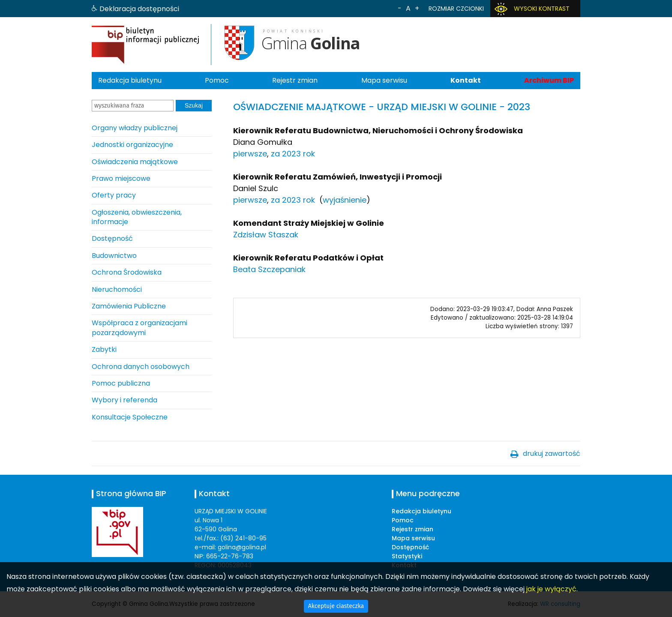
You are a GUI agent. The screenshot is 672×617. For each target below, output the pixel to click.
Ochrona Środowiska (127, 272)
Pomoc (217, 80)
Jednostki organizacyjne (132, 145)
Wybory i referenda (124, 400)
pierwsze (250, 154)
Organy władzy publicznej (135, 128)
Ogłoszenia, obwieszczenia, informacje (137, 217)
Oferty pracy (114, 195)
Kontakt (466, 80)
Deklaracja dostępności (139, 9)
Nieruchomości (117, 289)
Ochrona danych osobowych (141, 367)
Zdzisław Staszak (266, 235)
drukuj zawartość (552, 454)
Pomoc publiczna (121, 383)
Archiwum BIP (549, 80)
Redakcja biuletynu (130, 80)
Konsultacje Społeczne (130, 417)
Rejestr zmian (295, 80)
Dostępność (112, 238)
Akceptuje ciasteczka (336, 606)
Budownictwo (114, 256)
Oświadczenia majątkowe (135, 162)
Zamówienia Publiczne (129, 306)
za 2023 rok (293, 154)
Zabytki (104, 349)
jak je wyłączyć (551, 589)
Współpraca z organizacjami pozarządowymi (139, 328)
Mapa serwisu (384, 80)
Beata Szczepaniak (269, 269)
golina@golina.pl (242, 547)
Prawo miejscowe (121, 178)
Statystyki (407, 556)
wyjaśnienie (345, 200)
